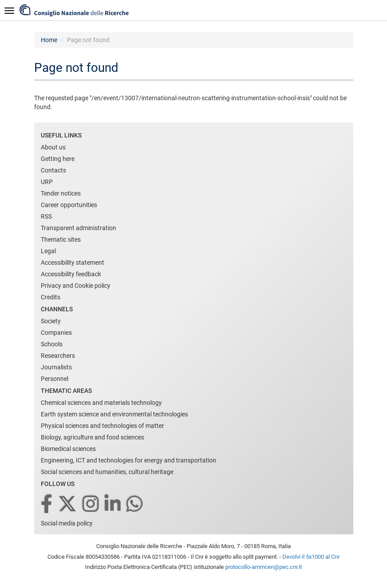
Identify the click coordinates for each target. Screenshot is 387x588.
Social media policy (67, 523)
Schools (52, 344)
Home (49, 40)
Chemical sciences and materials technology (101, 403)
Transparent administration (78, 228)
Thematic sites (61, 239)
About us (53, 147)
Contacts (53, 170)
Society (51, 321)
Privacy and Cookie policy (76, 286)
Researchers (58, 356)
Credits (51, 297)
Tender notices (61, 193)
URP (47, 182)
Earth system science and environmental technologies (114, 414)
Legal (48, 251)
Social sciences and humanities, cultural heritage (107, 472)
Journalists (56, 367)
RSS (46, 216)
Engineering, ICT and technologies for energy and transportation (129, 460)
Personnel (55, 379)
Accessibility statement (72, 263)
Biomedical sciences (68, 449)
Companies (56, 333)
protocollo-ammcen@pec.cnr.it (264, 567)
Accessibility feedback (71, 274)
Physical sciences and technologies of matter (102, 426)
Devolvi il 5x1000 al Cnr (311, 557)
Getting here (58, 159)
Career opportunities (69, 205)
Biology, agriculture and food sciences (92, 437)
